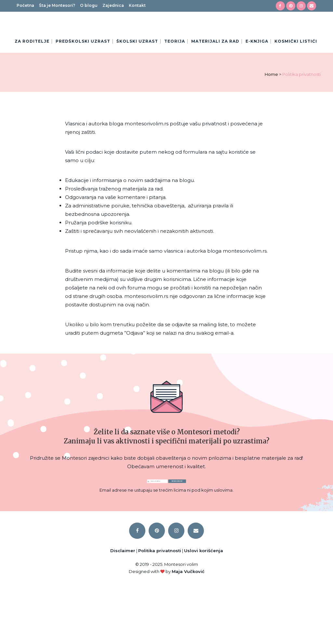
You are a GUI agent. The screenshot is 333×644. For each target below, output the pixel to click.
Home (271, 120)
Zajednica (113, 5)
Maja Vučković (188, 631)
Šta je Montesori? (57, 5)
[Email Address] (124, 533)
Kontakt (137, 5)
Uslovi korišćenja (204, 610)
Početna (25, 5)
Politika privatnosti (160, 610)
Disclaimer (123, 610)
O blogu (89, 5)
